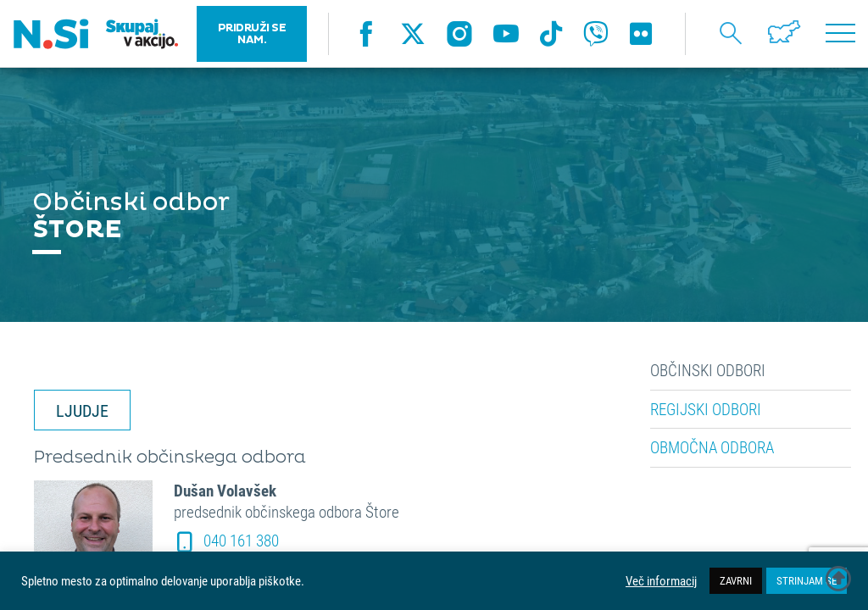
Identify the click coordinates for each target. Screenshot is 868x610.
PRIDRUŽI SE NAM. (252, 34)
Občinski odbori (708, 370)
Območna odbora (712, 447)
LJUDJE (82, 410)
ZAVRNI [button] (736, 580)
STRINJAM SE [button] (807, 580)
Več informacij (661, 581)
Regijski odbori (706, 409)
